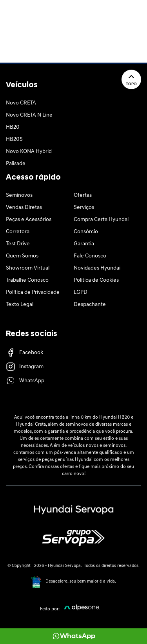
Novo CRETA (21, 103)
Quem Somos (22, 256)
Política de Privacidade (33, 292)
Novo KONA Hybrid (29, 152)
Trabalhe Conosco (27, 280)
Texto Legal (20, 305)
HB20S (14, 139)
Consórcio (86, 232)
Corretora (18, 232)
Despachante (90, 305)
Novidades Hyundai (97, 268)
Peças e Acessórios (29, 220)
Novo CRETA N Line (29, 115)
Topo (131, 79)
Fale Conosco (90, 256)
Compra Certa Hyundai (101, 220)
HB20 (13, 127)
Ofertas (83, 195)
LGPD (81, 292)
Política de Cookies (96, 280)
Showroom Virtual (28, 268)
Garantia (84, 244)
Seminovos (19, 195)
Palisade (16, 164)
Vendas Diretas (24, 208)
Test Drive (18, 244)
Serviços (84, 208)
